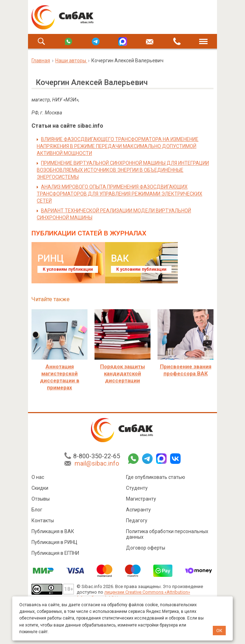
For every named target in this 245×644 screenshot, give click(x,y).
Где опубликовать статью (156, 477)
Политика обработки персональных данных (167, 534)
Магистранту (141, 499)
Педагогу (137, 521)
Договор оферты (146, 548)
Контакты (43, 521)
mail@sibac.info (97, 463)
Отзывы (41, 499)
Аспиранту (138, 510)
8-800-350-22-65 (97, 456)
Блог (37, 510)
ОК (219, 631)
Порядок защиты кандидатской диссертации (122, 374)
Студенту (137, 488)
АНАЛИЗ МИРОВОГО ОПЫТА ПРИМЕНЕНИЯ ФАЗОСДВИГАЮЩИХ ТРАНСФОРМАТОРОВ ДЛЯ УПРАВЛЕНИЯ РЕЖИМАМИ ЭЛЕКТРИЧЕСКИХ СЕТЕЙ (120, 194)
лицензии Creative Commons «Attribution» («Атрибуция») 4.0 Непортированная (133, 595)
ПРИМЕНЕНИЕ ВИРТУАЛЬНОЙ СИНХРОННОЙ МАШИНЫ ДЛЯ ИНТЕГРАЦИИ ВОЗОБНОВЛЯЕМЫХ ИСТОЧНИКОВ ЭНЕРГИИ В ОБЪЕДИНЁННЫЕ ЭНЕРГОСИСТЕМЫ (123, 170)
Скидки (40, 488)
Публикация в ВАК (53, 531)
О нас (38, 477)
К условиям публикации (68, 269)
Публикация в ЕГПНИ (55, 553)
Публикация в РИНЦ (54, 542)
